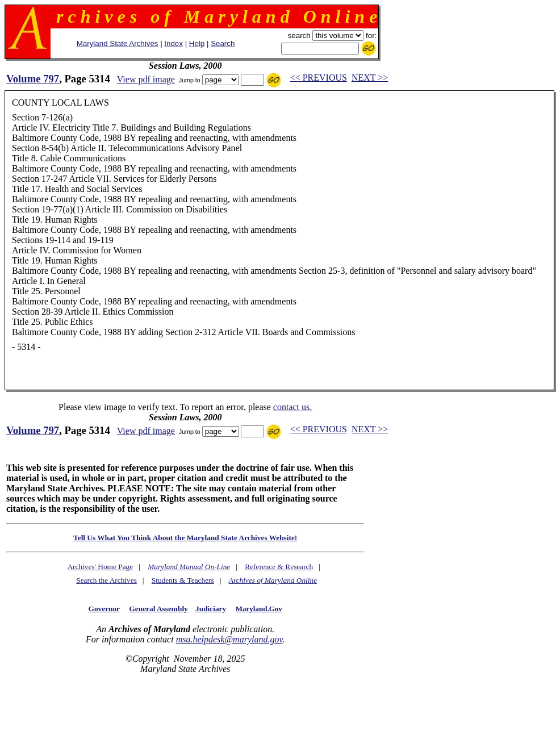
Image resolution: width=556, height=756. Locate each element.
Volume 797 (33, 79)
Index (174, 43)
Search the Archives (106, 580)
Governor (104, 609)
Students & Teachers (183, 580)
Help (197, 43)
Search (223, 43)
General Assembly (158, 609)
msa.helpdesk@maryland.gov (229, 639)
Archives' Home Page (100, 567)
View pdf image (146, 79)
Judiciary (211, 609)
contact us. (292, 407)
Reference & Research (279, 567)
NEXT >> (370, 78)
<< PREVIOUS (319, 78)
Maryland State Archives (118, 43)
